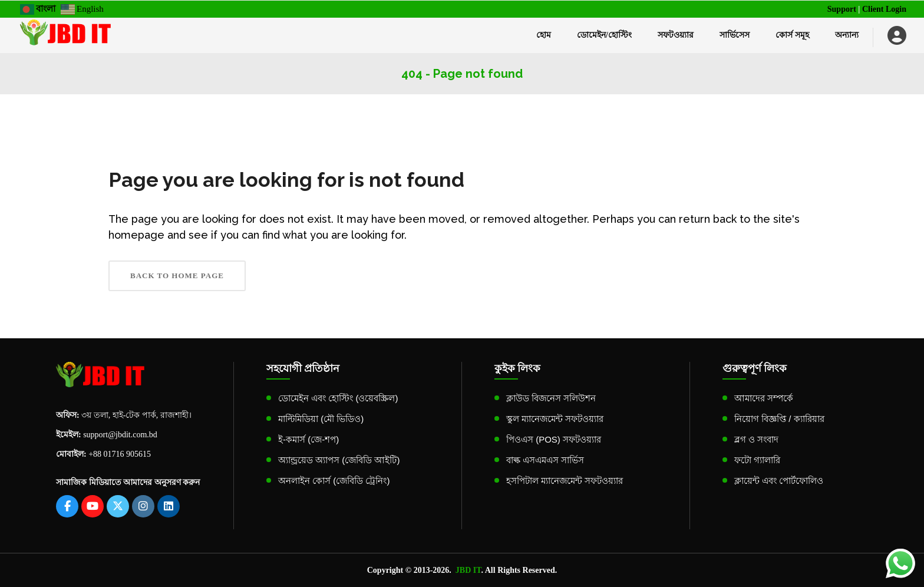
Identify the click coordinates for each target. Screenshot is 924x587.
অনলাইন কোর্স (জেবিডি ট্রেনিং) (334, 481)
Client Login (884, 9)
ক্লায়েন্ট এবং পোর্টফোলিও (779, 481)
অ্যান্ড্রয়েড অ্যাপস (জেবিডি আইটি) (339, 460)
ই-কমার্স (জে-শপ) (308, 439)
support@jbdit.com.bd (120, 435)
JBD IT (468, 570)
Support (842, 9)
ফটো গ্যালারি (757, 460)
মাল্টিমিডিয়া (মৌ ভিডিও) (321, 419)
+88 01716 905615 (120, 454)
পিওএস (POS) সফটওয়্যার (554, 439)
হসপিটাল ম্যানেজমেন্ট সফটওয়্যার (565, 481)
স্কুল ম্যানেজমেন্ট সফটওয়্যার (555, 419)
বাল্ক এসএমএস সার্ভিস (545, 460)
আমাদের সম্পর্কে (764, 398)
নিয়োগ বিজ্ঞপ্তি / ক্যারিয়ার (779, 419)
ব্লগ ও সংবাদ (756, 439)
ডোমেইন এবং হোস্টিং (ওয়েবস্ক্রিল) (338, 398)
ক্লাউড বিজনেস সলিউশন (551, 398)
